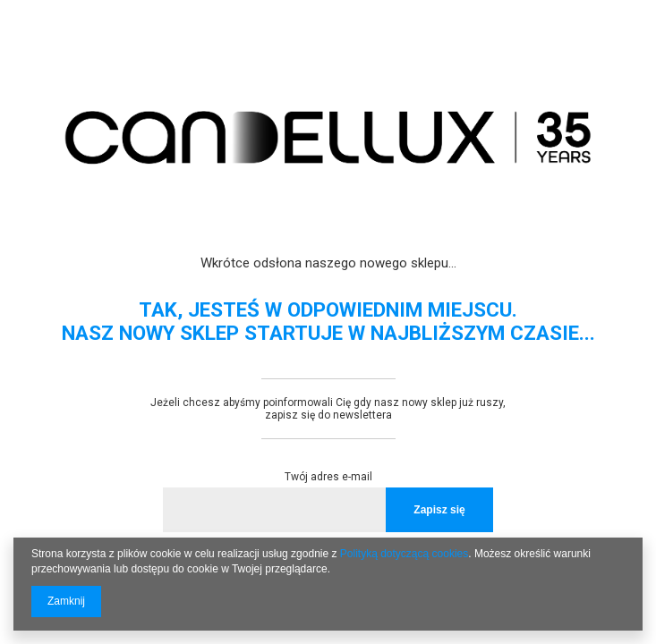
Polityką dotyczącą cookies (404, 554)
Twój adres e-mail (328, 477)
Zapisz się (439, 510)
